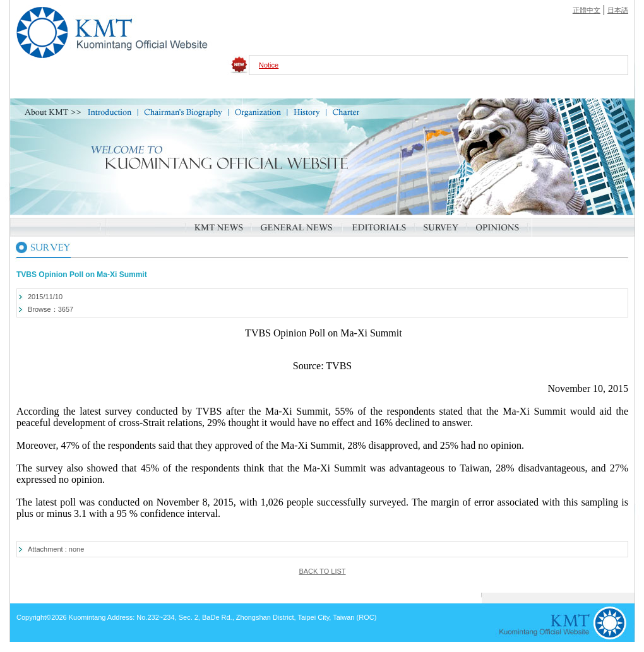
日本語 (618, 10)
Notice (269, 65)
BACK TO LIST (322, 571)
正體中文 (587, 10)
